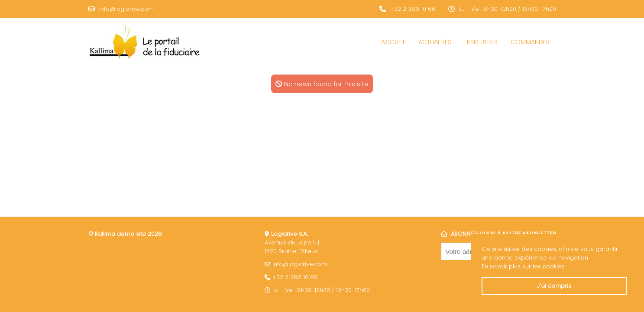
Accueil (393, 42)
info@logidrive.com (126, 9)
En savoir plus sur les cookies (523, 266)
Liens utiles (481, 42)
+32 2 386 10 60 (413, 9)
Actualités (435, 42)
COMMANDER (530, 42)
